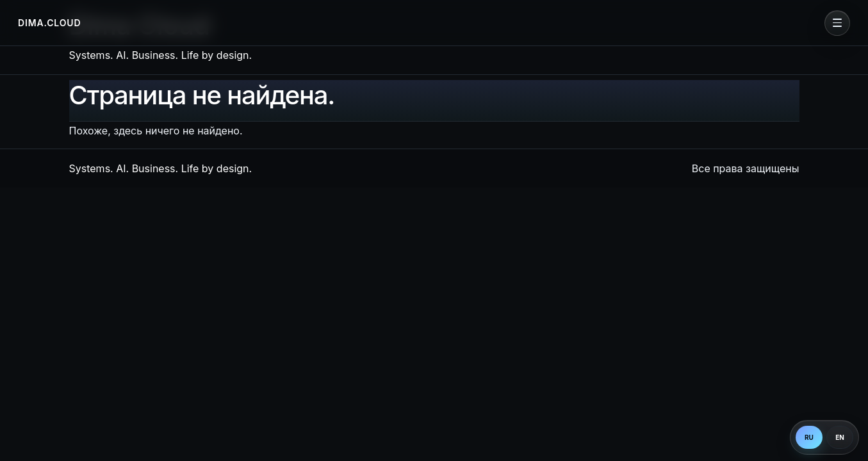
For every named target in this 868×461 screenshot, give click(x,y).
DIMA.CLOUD (49, 23)
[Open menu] (837, 23)
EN (840, 437)
